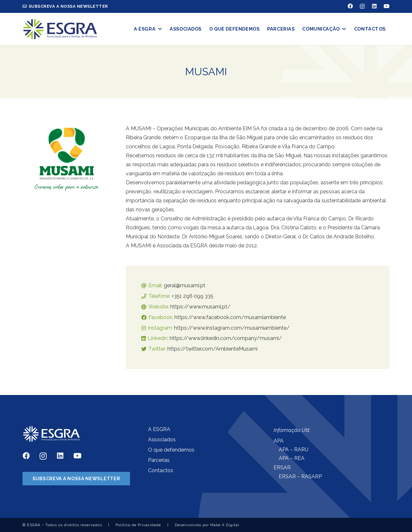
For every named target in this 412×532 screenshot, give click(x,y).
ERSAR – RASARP (300, 477)
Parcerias (159, 460)
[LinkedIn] (374, 6)
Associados (162, 440)
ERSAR (282, 468)
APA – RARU (294, 449)
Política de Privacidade (138, 525)
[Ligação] (60, 29)
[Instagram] (362, 6)
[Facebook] (350, 6)
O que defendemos (171, 450)
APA (279, 441)
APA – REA (292, 458)
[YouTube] (387, 6)
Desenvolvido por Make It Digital (207, 525)
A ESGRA (159, 429)
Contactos (161, 470)
